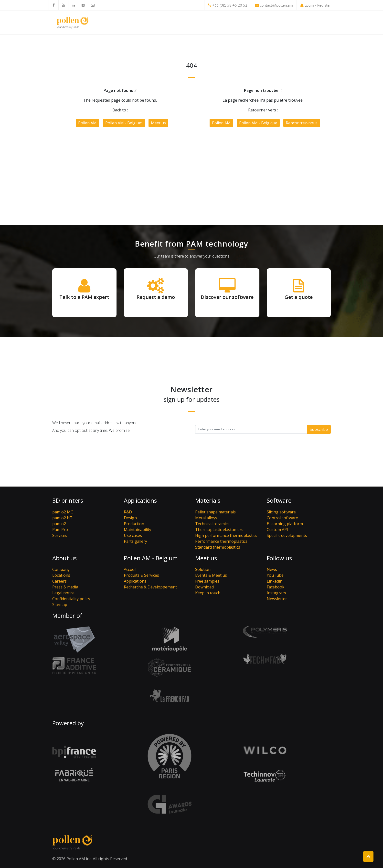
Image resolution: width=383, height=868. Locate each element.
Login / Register (318, 5)
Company (61, 569)
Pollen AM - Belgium (124, 123)
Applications (140, 500)
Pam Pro (60, 530)
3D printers (68, 500)
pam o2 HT (62, 518)
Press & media (65, 587)
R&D (128, 512)
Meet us (158, 123)
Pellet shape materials (215, 512)
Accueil (130, 569)
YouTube (275, 575)
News (272, 569)
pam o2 (59, 524)
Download (204, 587)
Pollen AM (87, 123)
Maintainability (138, 530)
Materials (208, 500)
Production (134, 524)
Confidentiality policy (71, 599)
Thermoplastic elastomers (219, 530)
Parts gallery (135, 541)
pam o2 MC (63, 512)
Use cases (133, 535)
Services (60, 535)
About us (64, 558)
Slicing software (281, 512)
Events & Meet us (211, 575)
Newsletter (277, 599)
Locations (61, 575)
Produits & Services (141, 575)
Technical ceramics (212, 524)
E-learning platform (285, 524)
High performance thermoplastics (226, 535)
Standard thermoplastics (218, 547)
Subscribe (319, 429)
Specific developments (287, 535)
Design (130, 518)
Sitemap (60, 605)
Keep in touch (208, 593)
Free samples (207, 581)
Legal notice (63, 593)
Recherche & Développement (150, 587)
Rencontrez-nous (302, 123)
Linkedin (275, 581)
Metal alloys (206, 518)
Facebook (276, 587)
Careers (59, 581)
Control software (282, 518)
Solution (203, 569)
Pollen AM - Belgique (258, 123)
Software (279, 500)
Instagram (276, 593)
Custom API (277, 530)
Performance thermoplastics (221, 541)
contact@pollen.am (276, 5)
